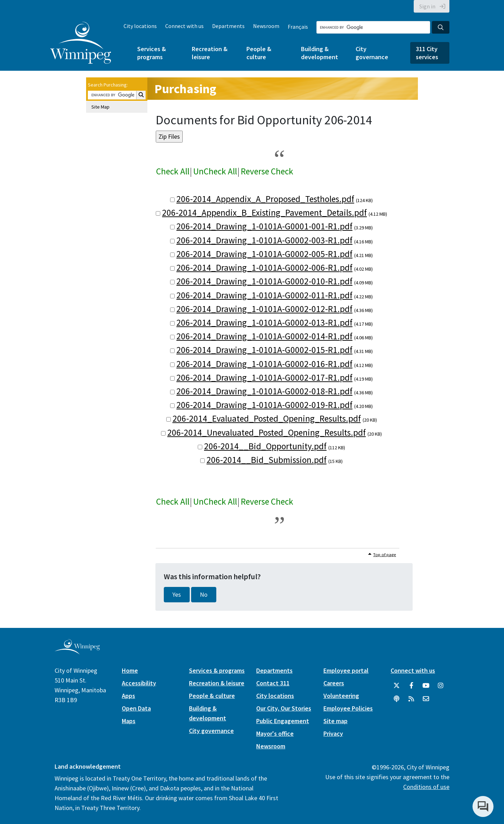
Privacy (333, 733)
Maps (129, 721)
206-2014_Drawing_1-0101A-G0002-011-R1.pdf (264, 295)
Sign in (427, 6)
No (204, 595)
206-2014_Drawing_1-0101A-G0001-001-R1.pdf (264, 226)
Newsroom (266, 26)
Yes (177, 595)
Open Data (136, 708)
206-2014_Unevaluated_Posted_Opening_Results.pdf (267, 432)
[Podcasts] (397, 699)
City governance (372, 53)
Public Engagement (283, 721)
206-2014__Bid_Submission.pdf (267, 460)
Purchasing (185, 89)
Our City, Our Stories (284, 708)
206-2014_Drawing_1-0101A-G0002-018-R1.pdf (264, 391)
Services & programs (152, 53)
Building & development (320, 53)
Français (298, 27)
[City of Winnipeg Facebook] (411, 686)
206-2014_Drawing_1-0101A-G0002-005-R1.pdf (264, 254)
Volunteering (341, 696)
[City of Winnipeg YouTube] (426, 686)
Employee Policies (348, 708)
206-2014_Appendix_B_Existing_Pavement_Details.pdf (264, 213)
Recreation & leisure (210, 53)
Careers (334, 683)
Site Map (100, 107)
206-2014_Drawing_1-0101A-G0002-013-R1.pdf (264, 323)
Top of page (384, 555)
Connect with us (184, 26)
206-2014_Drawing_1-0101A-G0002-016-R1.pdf (264, 364)
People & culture (259, 53)
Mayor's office (275, 733)
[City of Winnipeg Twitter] (397, 686)
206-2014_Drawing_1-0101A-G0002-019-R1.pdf (264, 405)
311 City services (427, 53)
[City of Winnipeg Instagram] (441, 686)
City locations (140, 26)
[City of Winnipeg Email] (426, 699)
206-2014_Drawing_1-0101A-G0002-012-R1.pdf (264, 309)
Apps (128, 696)
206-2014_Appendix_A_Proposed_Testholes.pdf (265, 199)
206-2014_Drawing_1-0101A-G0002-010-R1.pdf (264, 281)
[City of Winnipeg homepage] (77, 652)
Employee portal (346, 670)
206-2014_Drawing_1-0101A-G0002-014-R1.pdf (264, 336)
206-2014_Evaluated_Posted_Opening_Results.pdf (267, 418)
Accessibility (139, 683)
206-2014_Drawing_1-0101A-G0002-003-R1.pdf (264, 240)
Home (130, 670)
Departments (228, 26)
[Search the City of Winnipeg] (373, 27)
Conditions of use (426, 787)
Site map (335, 721)
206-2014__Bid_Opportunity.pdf (265, 446)
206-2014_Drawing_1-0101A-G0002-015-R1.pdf (264, 350)
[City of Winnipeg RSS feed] (411, 699)
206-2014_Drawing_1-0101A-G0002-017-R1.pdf (264, 378)
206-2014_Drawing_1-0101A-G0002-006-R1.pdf (264, 268)
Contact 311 (273, 683)
